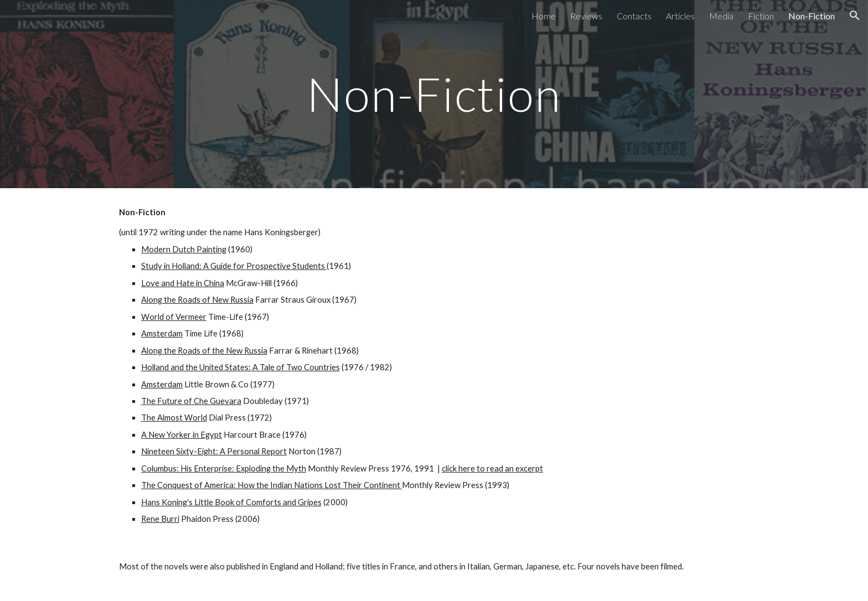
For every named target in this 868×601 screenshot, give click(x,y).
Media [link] (721, 16)
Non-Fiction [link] (812, 16)
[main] (434, 94)
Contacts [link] (634, 16)
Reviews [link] (586, 16)
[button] (855, 15)
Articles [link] (680, 16)
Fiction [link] (761, 16)
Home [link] (544, 16)
